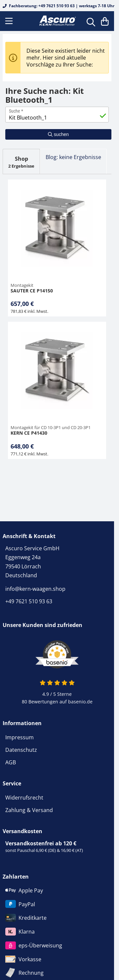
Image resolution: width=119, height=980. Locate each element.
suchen (58, 134)
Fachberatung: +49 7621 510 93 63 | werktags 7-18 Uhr (59, 6)
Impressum (20, 737)
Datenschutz (21, 750)
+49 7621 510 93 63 (29, 601)
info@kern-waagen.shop (35, 589)
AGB (11, 762)
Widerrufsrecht (24, 798)
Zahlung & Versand (29, 810)
